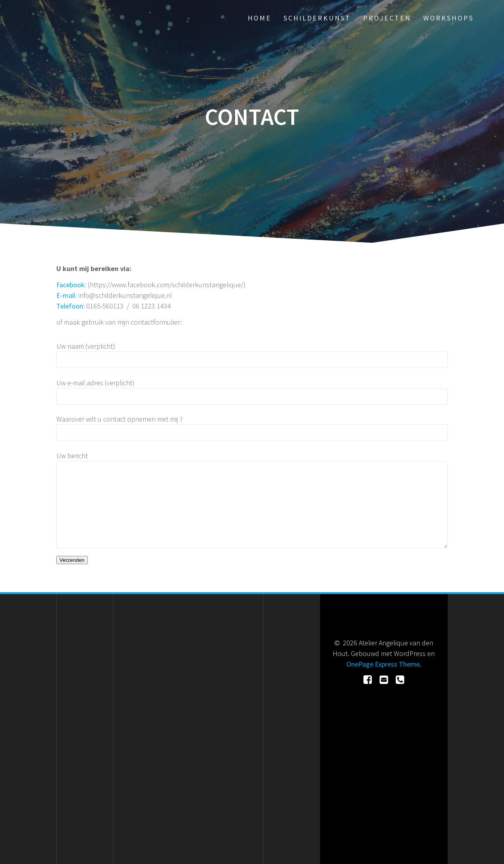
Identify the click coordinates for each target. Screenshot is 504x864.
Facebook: (72, 285)
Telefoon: (71, 306)
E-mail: (67, 295)
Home (259, 18)
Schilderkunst (317, 18)
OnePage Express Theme (383, 664)
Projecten (387, 18)
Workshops (448, 18)
